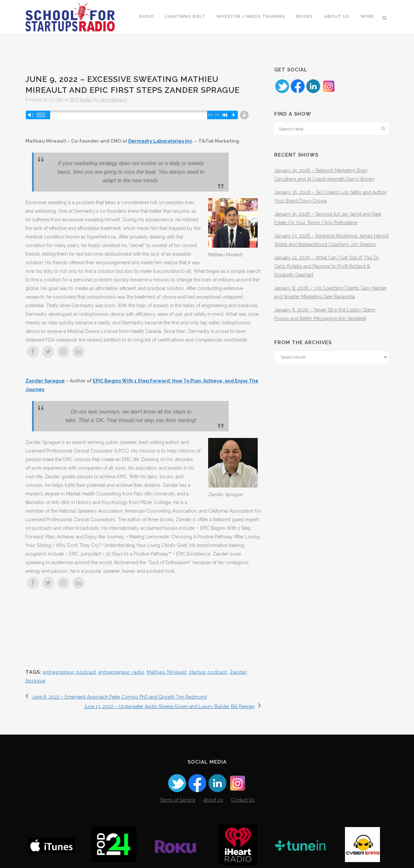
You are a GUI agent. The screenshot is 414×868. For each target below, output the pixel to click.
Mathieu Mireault (167, 672)
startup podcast (208, 672)
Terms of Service (177, 800)
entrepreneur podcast (70, 672)
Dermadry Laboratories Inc (160, 141)
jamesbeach (114, 100)
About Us (213, 800)
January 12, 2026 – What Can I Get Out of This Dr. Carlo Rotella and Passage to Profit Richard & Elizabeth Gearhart (327, 266)
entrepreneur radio (121, 672)
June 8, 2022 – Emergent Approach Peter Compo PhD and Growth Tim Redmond (116, 697)
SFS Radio (81, 100)
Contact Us (243, 800)
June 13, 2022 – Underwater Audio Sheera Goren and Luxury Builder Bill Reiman (172, 706)
